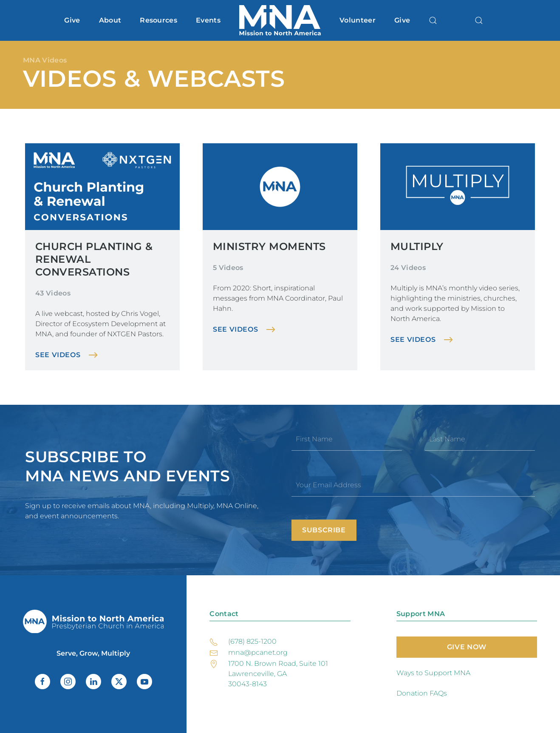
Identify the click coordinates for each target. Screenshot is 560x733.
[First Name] (347, 439)
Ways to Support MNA (433, 673)
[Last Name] (480, 439)
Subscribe (324, 530)
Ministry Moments (269, 246)
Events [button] (208, 20)
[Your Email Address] (413, 485)
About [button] (110, 20)
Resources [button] (158, 20)
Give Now (467, 647)
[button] (433, 20)
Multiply (417, 246)
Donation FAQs (422, 693)
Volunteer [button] (358, 20)
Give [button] (72, 20)
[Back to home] (280, 20)
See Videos (58, 355)
